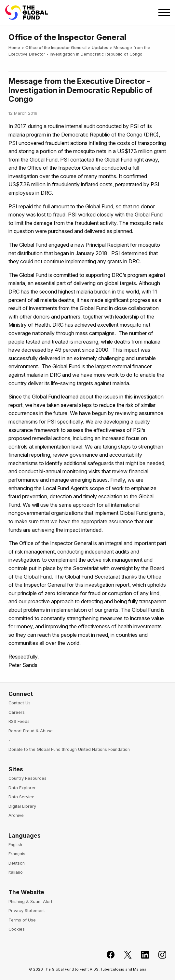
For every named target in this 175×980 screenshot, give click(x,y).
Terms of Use (22, 920)
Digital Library (22, 806)
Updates (100, 48)
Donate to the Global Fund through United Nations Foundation (69, 749)
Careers (17, 712)
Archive (16, 815)
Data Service (21, 797)
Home (14, 48)
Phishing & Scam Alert (30, 902)
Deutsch (17, 863)
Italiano (16, 872)
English (15, 845)
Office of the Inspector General (56, 48)
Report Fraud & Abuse (31, 731)
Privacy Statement (27, 911)
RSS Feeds (19, 721)
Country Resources (27, 778)
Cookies (17, 929)
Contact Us (20, 703)
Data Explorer (22, 788)
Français (17, 854)
